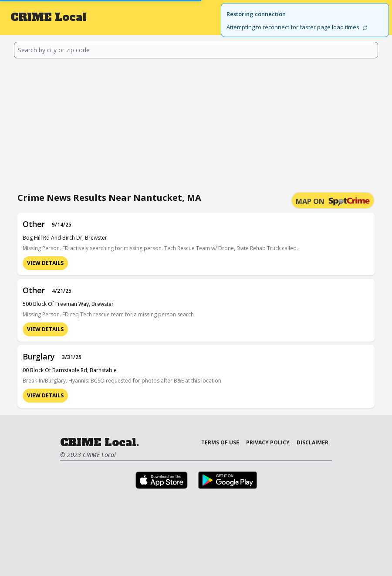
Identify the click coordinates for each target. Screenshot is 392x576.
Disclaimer (313, 442)
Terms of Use (220, 442)
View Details (45, 263)
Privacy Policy (268, 442)
